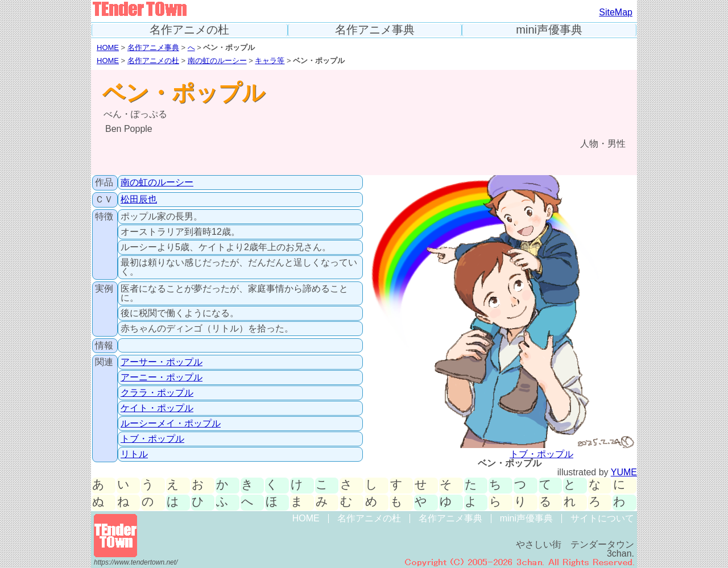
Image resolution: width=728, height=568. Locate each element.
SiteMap (616, 12)
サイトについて (602, 518)
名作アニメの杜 (189, 30)
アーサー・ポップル (162, 362)
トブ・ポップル (152, 439)
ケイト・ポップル (157, 408)
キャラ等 (270, 61)
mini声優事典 (549, 30)
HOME (108, 47)
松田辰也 (139, 199)
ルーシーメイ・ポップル (171, 423)
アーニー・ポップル (162, 377)
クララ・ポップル (157, 393)
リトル (134, 454)
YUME (624, 472)
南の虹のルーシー (217, 61)
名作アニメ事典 (375, 30)
